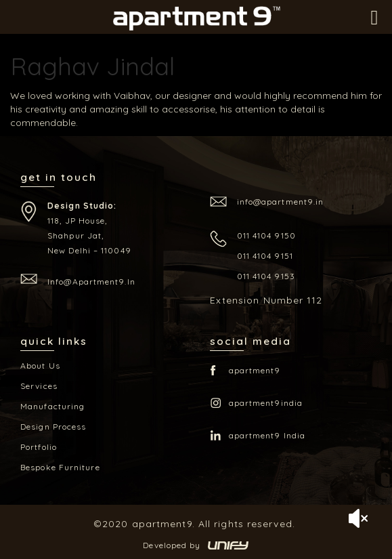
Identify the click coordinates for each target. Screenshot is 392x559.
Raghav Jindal (93, 66)
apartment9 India (267, 435)
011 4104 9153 (266, 276)
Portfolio (39, 447)
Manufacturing (52, 406)
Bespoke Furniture (60, 467)
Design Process (53, 427)
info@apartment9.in (91, 282)
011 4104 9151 (265, 256)
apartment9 (255, 370)
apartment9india (266, 403)
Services (39, 386)
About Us (40, 366)
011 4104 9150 (266, 235)
